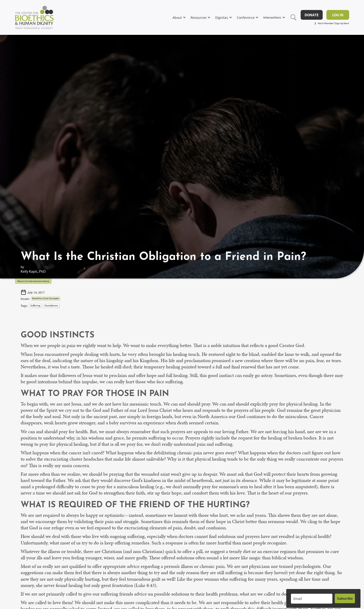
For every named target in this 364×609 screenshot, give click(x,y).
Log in (338, 15)
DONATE (312, 15)
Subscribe (345, 598)
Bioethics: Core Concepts (45, 298)
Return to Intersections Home (33, 281)
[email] (312, 599)
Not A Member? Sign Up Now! (333, 23)
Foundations (51, 305)
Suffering (35, 305)
